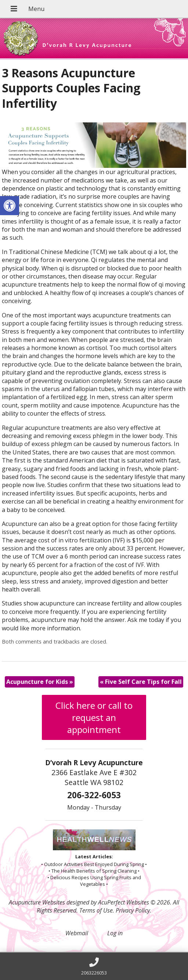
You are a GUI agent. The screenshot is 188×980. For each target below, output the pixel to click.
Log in (115, 933)
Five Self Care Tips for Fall (141, 682)
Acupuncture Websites (37, 902)
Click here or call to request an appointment (94, 717)
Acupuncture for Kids (40, 682)
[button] (10, 206)
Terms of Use (96, 910)
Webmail (77, 933)
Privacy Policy (133, 910)
